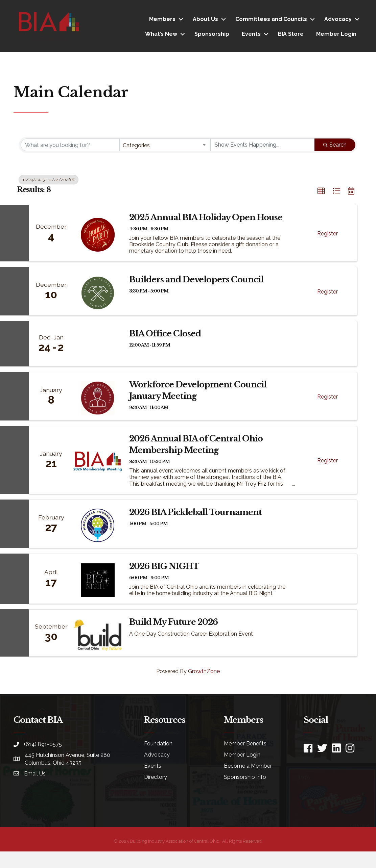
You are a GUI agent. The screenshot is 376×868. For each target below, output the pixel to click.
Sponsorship (212, 34)
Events (251, 34)
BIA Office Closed (165, 334)
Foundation (158, 744)
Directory (156, 777)
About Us (205, 19)
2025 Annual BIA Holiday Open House (206, 217)
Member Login (336, 34)
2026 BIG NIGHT (164, 566)
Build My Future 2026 (173, 622)
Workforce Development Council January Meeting (198, 390)
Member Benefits (245, 744)
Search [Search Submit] (335, 145)
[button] (321, 191)
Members (162, 19)
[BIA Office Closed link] (98, 344)
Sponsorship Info (245, 777)
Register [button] (327, 234)
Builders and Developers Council (196, 279)
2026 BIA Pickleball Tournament (195, 512)
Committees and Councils (271, 19)
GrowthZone (204, 671)
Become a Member (248, 766)
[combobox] (165, 145)
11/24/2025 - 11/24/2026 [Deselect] (49, 180)
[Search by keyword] (70, 145)
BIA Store (291, 34)
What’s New (161, 34)
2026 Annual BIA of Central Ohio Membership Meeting (196, 444)
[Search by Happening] (263, 145)
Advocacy (338, 19)
